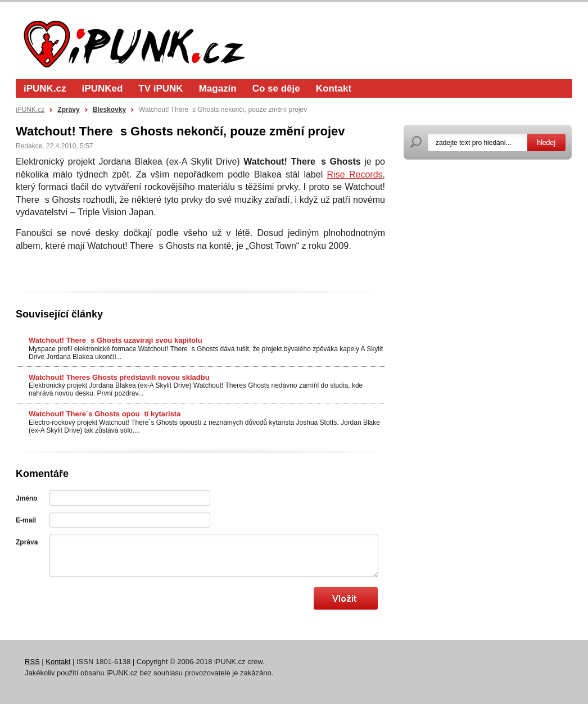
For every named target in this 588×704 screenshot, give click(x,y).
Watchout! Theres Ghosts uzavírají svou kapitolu (116, 340)
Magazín (218, 88)
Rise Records (355, 174)
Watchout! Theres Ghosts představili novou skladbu (119, 377)
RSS (32, 662)
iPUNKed (103, 88)
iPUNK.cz (45, 88)
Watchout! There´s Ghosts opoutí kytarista (105, 414)
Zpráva (27, 542)
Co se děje (276, 88)
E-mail (26, 520)
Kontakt (334, 88)
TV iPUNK (160, 88)
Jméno (27, 498)
